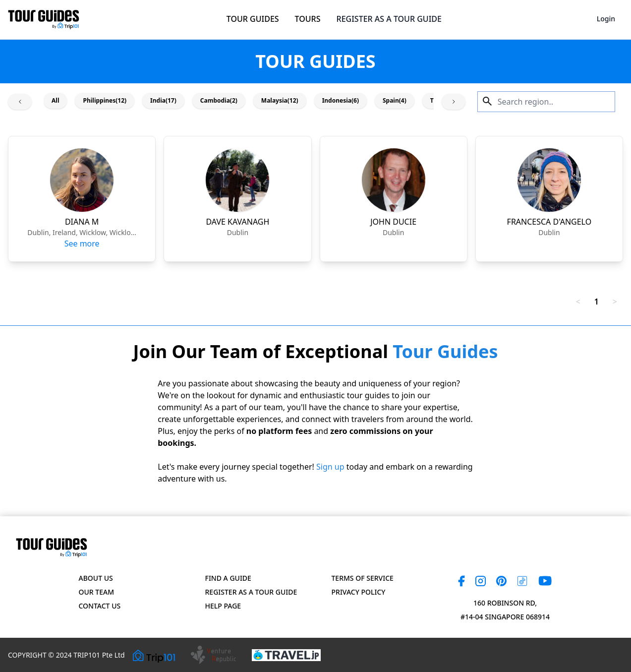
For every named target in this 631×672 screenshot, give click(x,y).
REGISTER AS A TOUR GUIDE (389, 19)
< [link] (578, 302)
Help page (223, 606)
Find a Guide (228, 578)
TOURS (308, 19)
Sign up (330, 467)
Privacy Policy (359, 592)
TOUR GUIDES (253, 19)
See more (82, 244)
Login (606, 19)
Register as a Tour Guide (251, 592)
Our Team (96, 592)
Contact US (100, 606)
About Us (96, 578)
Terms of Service (363, 578)
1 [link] (597, 302)
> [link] (615, 302)
